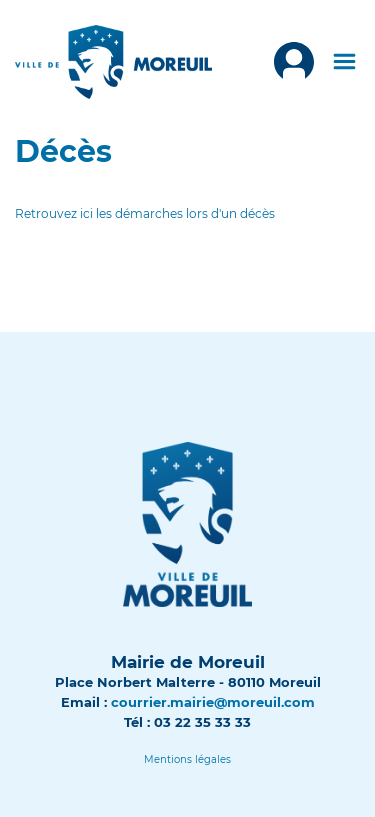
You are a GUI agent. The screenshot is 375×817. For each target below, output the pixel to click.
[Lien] (187, 759)
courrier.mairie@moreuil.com (213, 702)
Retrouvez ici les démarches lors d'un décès (145, 213)
